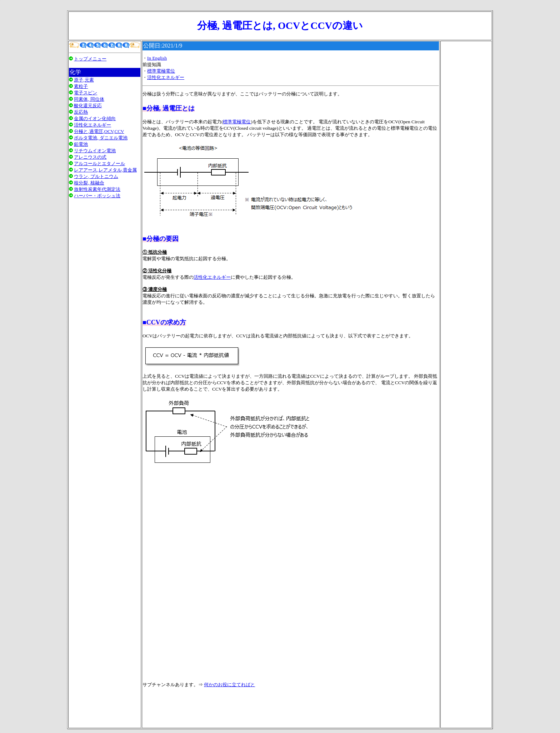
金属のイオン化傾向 (95, 118)
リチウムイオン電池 (95, 151)
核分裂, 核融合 (89, 183)
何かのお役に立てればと (229, 685)
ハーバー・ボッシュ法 (97, 196)
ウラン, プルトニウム (96, 176)
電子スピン (86, 93)
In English (157, 58)
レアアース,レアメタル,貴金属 (105, 170)
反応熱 (81, 112)
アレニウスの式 (90, 157)
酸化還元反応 (88, 106)
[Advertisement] (105, 294)
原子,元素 (84, 80)
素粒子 (81, 86)
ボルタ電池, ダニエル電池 (101, 138)
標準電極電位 (161, 71)
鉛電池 (81, 144)
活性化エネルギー (92, 125)
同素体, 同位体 (89, 99)
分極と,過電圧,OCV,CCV (99, 131)
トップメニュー (90, 59)
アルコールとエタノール (99, 164)
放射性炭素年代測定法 (97, 189)
